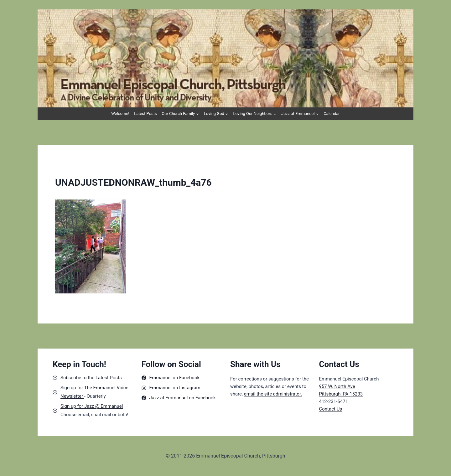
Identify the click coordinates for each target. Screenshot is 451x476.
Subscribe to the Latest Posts (91, 378)
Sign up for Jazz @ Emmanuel (92, 406)
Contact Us (331, 409)
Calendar (332, 114)
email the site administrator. (273, 394)
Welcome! (120, 114)
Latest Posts (145, 114)
